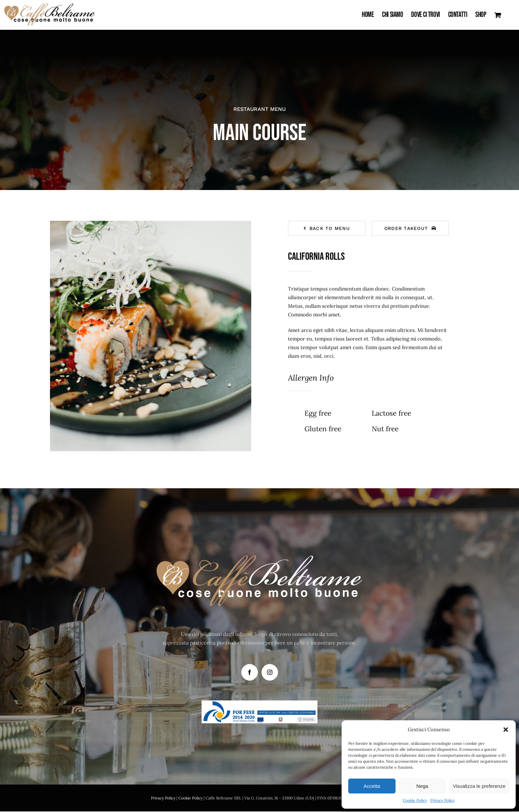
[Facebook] (250, 672)
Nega (422, 786)
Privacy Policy (443, 800)
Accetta (372, 786)
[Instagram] (270, 672)
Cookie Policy (415, 800)
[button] (506, 730)
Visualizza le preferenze (479, 786)
